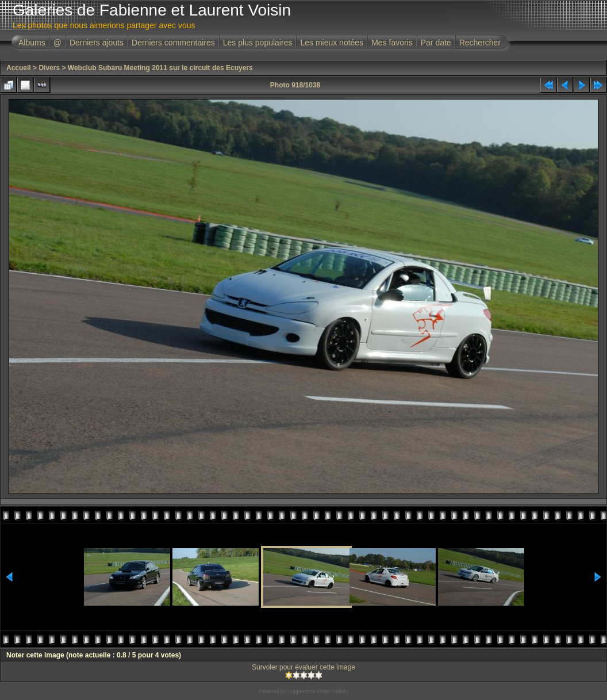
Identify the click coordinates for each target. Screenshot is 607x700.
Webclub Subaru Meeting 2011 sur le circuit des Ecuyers (160, 68)
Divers (49, 68)
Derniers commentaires (173, 43)
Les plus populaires (258, 43)
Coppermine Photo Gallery (318, 691)
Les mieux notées (332, 43)
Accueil (19, 68)
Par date (436, 43)
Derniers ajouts (97, 43)
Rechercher (480, 43)
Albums (32, 43)
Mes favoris (392, 43)
